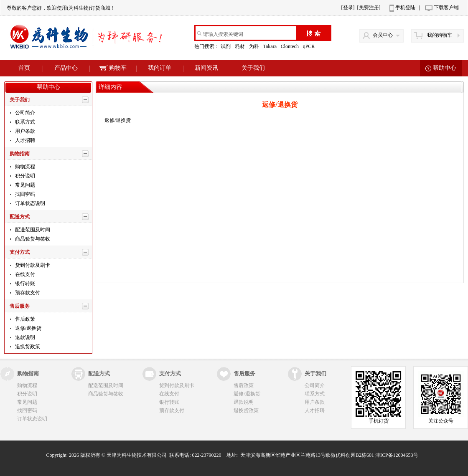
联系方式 (24, 122)
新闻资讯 (206, 68)
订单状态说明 (29, 203)
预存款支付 (27, 293)
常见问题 (24, 185)
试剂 (226, 46)
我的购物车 (440, 35)
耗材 (240, 46)
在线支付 (24, 274)
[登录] (348, 8)
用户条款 (24, 131)
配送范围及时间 (32, 230)
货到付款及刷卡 (32, 265)
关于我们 (253, 68)
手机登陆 (405, 8)
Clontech (290, 46)
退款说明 (24, 337)
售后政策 (24, 319)
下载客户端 (446, 8)
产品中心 (66, 68)
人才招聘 (24, 140)
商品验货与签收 (32, 239)
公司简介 (24, 113)
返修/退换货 (28, 328)
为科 (255, 46)
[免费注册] (369, 8)
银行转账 (24, 284)
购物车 (113, 68)
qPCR (310, 46)
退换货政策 (27, 347)
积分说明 (24, 176)
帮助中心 (445, 68)
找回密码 (24, 194)
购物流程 (24, 167)
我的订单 (160, 68)
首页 (24, 68)
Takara (270, 46)
